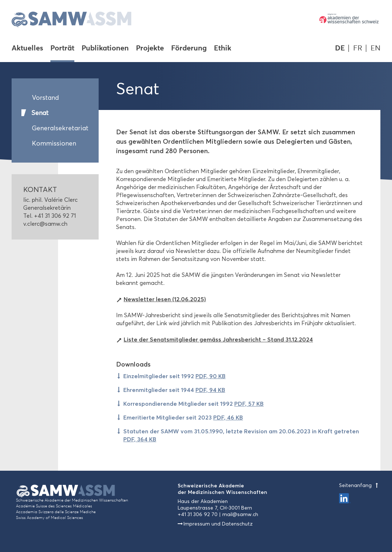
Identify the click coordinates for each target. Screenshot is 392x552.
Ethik (223, 49)
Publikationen (105, 49)
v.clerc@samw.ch (45, 224)
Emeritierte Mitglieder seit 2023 (183, 417)
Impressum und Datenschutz (218, 524)
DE (340, 48)
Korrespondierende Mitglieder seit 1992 (193, 404)
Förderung (189, 49)
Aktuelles (27, 49)
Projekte (150, 49)
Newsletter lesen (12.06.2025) (165, 299)
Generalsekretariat (59, 128)
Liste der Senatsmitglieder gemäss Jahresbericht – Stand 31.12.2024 (218, 339)
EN (376, 48)
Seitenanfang (360, 485)
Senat (40, 113)
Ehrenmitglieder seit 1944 (174, 390)
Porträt (62, 49)
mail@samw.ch (240, 514)
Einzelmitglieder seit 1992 (174, 376)
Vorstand (46, 98)
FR (358, 48)
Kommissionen (54, 143)
